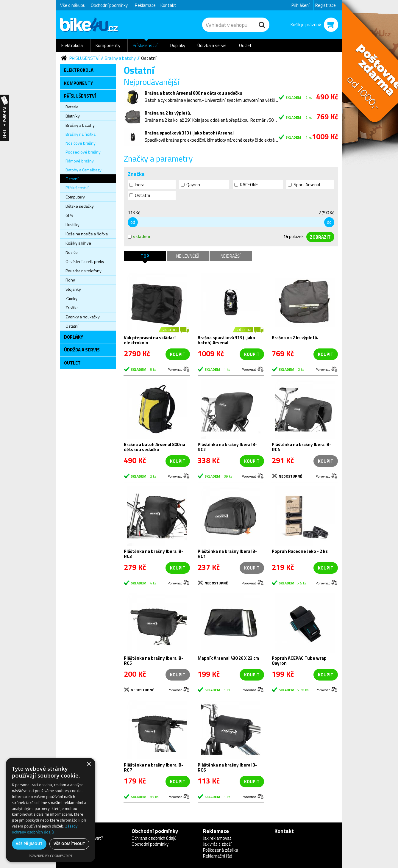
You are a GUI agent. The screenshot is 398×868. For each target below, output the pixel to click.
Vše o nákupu (73, 5)
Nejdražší (231, 256)
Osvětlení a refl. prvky (85, 261)
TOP (145, 256)
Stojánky (73, 289)
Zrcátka (72, 308)
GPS (69, 215)
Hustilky (72, 225)
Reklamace (145, 5)
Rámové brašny (80, 161)
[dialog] (51, 810)
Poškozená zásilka (221, 850)
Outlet (245, 45)
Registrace (326, 5)
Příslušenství (145, 45)
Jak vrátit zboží (217, 844)
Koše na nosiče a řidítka (87, 234)
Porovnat (175, 369)
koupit (178, 354)
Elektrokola (72, 45)
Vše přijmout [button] (29, 844)
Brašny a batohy (120, 58)
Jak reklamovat (217, 838)
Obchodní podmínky (109, 5)
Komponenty (108, 45)
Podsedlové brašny (83, 152)
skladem (139, 236)
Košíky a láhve (78, 243)
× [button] (89, 764)
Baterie (72, 107)
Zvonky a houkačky (83, 317)
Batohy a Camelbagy (83, 170)
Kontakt (168, 5)
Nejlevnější (188, 256)
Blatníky (73, 116)
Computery (75, 197)
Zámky (71, 298)
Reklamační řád (218, 856)
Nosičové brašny (81, 143)
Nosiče (72, 252)
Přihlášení (301, 5)
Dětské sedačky (80, 206)
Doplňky (178, 45)
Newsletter (5, 118)
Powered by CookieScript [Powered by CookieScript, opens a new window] (51, 856)
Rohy (70, 280)
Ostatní (149, 58)
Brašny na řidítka (81, 134)
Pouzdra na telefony (83, 271)
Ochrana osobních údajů (154, 838)
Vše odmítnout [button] (69, 844)
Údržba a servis (212, 45)
